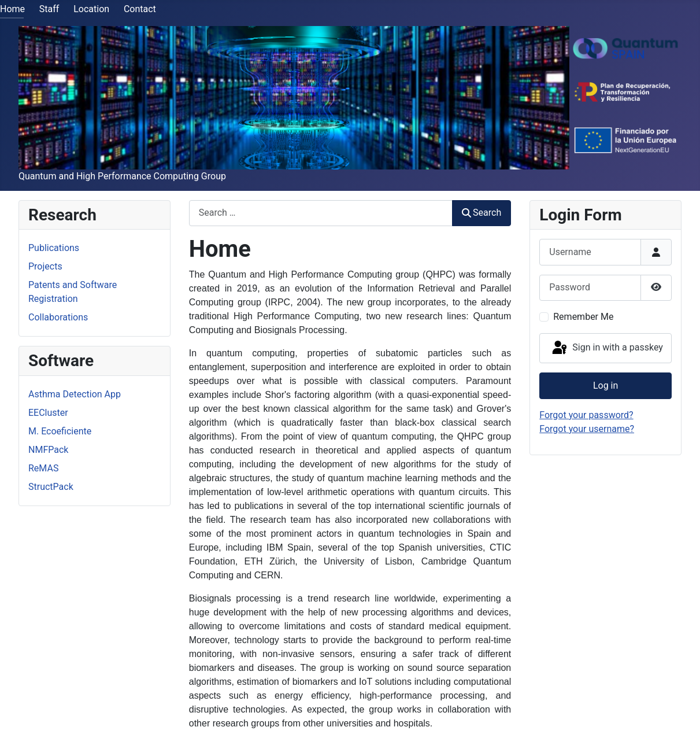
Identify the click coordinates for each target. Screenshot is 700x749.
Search (482, 213)
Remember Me (583, 317)
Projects (45, 266)
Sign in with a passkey (607, 348)
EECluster (48, 413)
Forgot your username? (587, 429)
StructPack (51, 487)
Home (12, 9)
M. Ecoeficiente (60, 431)
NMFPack (48, 450)
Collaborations (58, 317)
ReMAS (43, 468)
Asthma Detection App (75, 394)
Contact (140, 9)
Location (91, 9)
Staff (49, 9)
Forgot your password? (586, 415)
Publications (54, 248)
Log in (605, 385)
